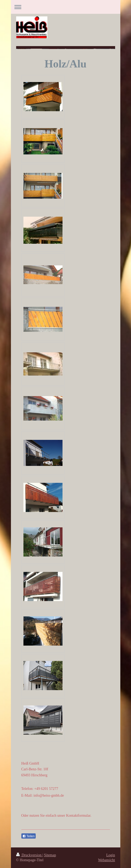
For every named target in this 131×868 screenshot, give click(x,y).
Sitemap (50, 855)
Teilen (29, 836)
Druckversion (29, 855)
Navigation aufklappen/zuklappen (66, 7)
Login (111, 855)
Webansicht (107, 860)
